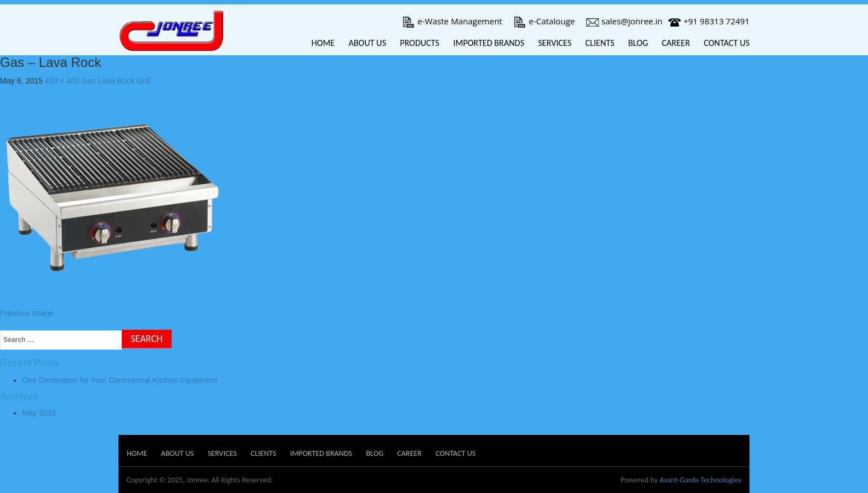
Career (676, 43)
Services (555, 43)
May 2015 (39, 413)
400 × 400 (62, 81)
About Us (368, 43)
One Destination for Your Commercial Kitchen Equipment (120, 380)
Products (419, 43)
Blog (638, 43)
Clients (600, 43)
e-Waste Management (452, 21)
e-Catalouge (544, 21)
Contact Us (727, 43)
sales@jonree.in (624, 21)
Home (323, 43)
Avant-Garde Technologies (700, 480)
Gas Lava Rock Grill (116, 81)
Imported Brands (489, 43)
